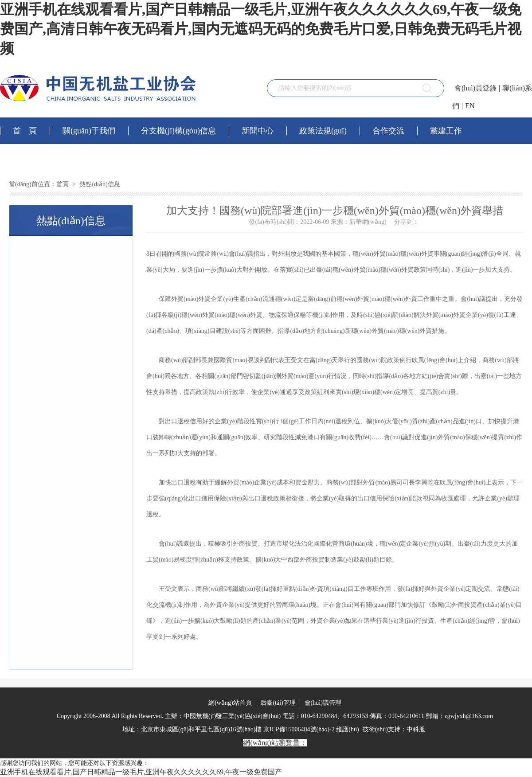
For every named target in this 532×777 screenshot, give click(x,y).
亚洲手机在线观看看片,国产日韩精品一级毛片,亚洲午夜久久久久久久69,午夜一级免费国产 (141, 772)
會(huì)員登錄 (475, 88)
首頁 (63, 184)
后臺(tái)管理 (278, 703)
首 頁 (25, 131)
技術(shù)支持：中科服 (394, 729)
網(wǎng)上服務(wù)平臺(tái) (63, 157)
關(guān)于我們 (89, 131)
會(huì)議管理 (322, 703)
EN (470, 106)
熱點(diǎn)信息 (99, 184)
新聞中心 (258, 131)
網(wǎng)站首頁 (230, 703)
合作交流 (388, 131)
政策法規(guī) (323, 131)
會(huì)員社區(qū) (170, 157)
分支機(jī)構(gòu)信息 (178, 131)
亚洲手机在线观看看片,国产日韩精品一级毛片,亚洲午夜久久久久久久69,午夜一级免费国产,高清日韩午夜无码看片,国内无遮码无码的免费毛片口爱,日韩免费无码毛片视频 (261, 29)
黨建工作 (446, 131)
